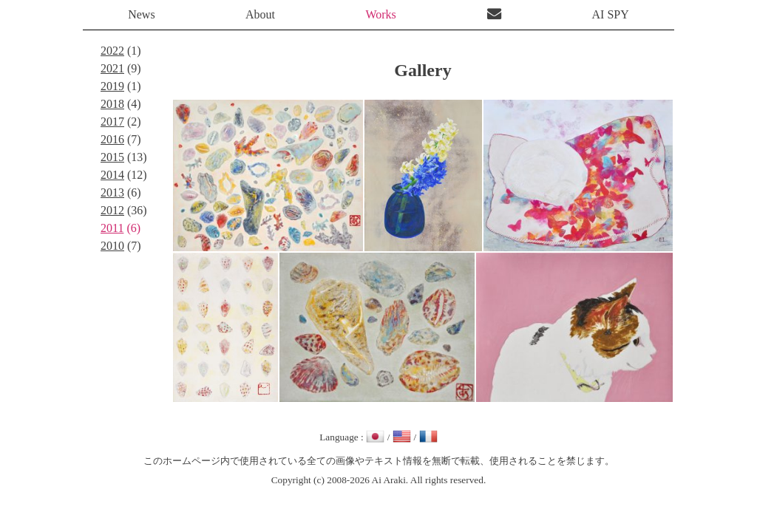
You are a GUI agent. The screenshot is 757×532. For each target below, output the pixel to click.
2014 (112, 175)
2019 (112, 86)
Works (380, 14)
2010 (112, 246)
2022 (112, 51)
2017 (112, 122)
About (260, 14)
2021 (112, 68)
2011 (112, 228)
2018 (112, 104)
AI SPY (611, 14)
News (141, 14)
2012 (112, 210)
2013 (112, 192)
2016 (112, 139)
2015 (112, 157)
